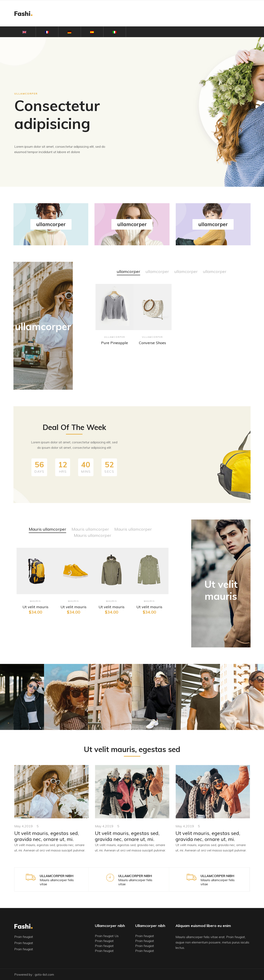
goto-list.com (44, 974)
